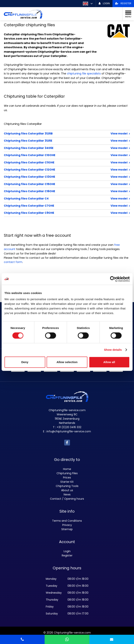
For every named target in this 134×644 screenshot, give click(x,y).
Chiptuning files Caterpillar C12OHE (55, 170)
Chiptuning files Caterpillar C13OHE (55, 177)
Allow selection (67, 362)
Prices (67, 478)
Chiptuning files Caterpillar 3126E (55, 141)
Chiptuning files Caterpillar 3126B (55, 134)
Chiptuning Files (67, 473)
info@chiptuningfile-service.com (69, 431)
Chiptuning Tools (67, 486)
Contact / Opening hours (67, 499)
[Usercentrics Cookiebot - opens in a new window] (113, 279)
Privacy (67, 525)
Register (67, 555)
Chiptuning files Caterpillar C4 (55, 199)
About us (67, 490)
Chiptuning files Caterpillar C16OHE (55, 191)
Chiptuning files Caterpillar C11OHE (55, 162)
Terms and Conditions (67, 521)
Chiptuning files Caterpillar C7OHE (55, 206)
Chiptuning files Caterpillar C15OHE (55, 184)
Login (67, 551)
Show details (113, 350)
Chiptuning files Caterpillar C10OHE (55, 155)
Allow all (109, 362)
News (67, 494)
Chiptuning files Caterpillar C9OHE (55, 213)
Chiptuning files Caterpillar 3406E (55, 148)
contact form (13, 262)
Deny (25, 362)
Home (67, 469)
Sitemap (67, 529)
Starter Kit (67, 482)
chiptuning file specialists (84, 74)
